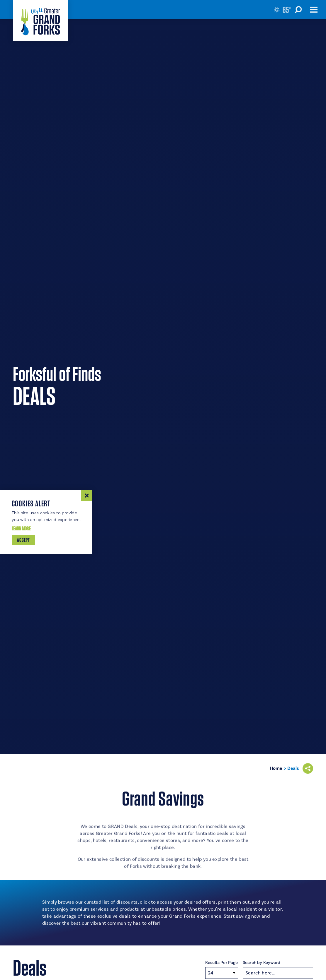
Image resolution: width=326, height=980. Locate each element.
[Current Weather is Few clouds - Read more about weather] (283, 10)
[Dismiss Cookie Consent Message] (87, 496)
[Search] (278, 973)
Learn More (21, 528)
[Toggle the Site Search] (301, 9)
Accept (23, 540)
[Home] (40, 21)
